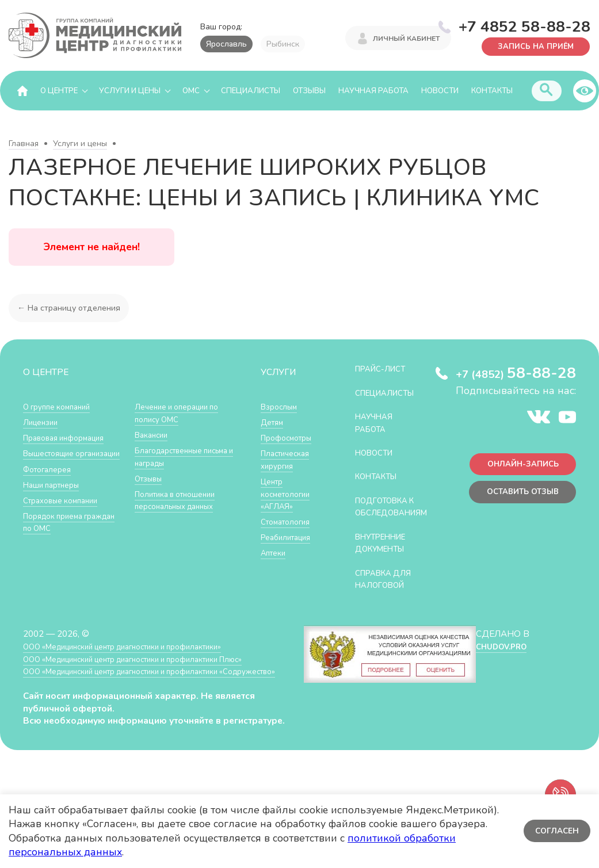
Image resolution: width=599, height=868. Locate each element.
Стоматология (289, 522)
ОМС (191, 91)
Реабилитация (290, 538)
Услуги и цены (130, 91)
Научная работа (373, 91)
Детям (274, 422)
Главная (24, 144)
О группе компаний (62, 407)
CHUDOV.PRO (500, 659)
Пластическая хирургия (289, 460)
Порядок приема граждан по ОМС (169, 413)
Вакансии (154, 463)
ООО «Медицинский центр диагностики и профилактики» (140, 659)
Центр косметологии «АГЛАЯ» (289, 494)
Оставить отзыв (518, 497)
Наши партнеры (55, 497)
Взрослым (281, 407)
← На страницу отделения (71, 308)
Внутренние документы (386, 555)
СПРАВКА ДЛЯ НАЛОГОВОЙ (388, 592)
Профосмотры (291, 438)
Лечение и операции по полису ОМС (183, 441)
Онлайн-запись (518, 467)
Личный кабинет (406, 39)
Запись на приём (530, 46)
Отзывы (309, 91)
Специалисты (251, 91)
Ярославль (226, 44)
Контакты (492, 91)
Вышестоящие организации (53, 460)
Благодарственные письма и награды (174, 485)
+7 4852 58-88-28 (524, 25)
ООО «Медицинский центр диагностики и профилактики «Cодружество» (138, 691)
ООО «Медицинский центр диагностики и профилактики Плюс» (152, 672)
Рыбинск (283, 44)
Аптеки (275, 553)
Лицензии (43, 422)
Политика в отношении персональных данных (181, 528)
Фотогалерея (50, 482)
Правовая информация (70, 438)
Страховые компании (66, 513)
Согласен (556, 831)
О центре (59, 91)
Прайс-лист (384, 369)
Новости (440, 91)
